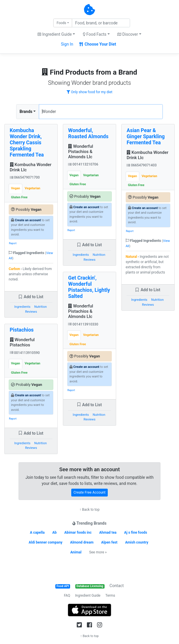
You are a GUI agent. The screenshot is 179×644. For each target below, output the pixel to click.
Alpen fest (109, 542)
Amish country (137, 542)
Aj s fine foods (136, 533)
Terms (110, 596)
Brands (26, 111)
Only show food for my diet (89, 92)
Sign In (67, 44)
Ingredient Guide (88, 596)
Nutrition (40, 307)
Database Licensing (90, 586)
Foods (61, 23)
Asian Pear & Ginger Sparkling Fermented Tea (146, 136)
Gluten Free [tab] (19, 197)
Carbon (14, 269)
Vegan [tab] (15, 188)
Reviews (31, 312)
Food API (63, 586)
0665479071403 (142, 165)
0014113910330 (83, 324)
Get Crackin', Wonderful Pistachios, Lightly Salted (89, 287)
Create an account (28, 220)
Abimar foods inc (78, 533)
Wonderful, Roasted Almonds (88, 133)
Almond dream (82, 542)
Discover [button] (128, 34)
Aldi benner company (45, 542)
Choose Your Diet (98, 44)
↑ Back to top (89, 510)
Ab (54, 533)
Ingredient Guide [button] (55, 34)
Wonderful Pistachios (22, 342)
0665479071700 (25, 177)
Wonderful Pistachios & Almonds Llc (81, 152)
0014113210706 (83, 164)
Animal (76, 552)
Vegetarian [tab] (32, 188)
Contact (117, 586)
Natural (131, 257)
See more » (98, 552)
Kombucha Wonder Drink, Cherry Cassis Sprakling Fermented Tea (27, 143)
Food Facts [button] (95, 34)
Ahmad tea (108, 533)
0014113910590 (25, 353)
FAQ (67, 596)
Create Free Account (90, 492)
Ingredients (22, 307)
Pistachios (22, 330)
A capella (37, 533)
